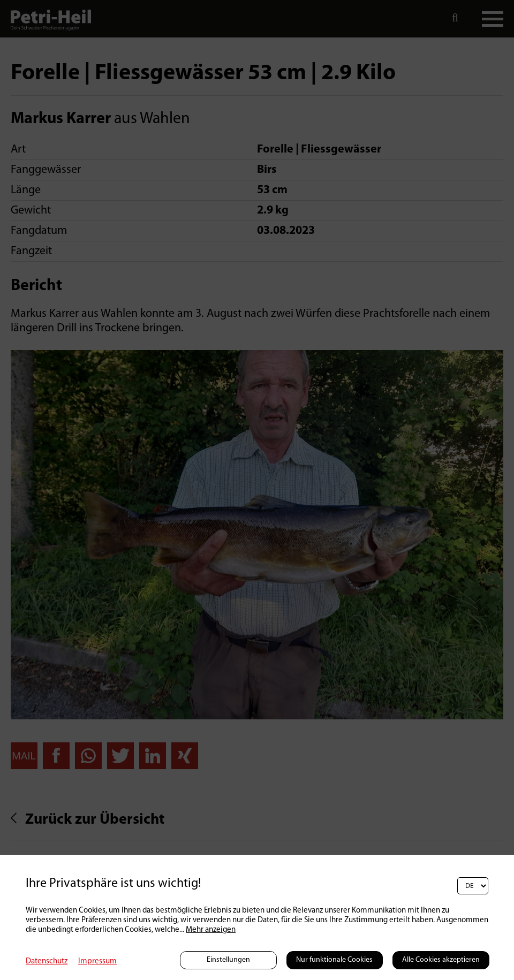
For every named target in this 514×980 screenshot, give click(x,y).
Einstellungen (228, 960)
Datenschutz (47, 962)
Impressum (97, 962)
